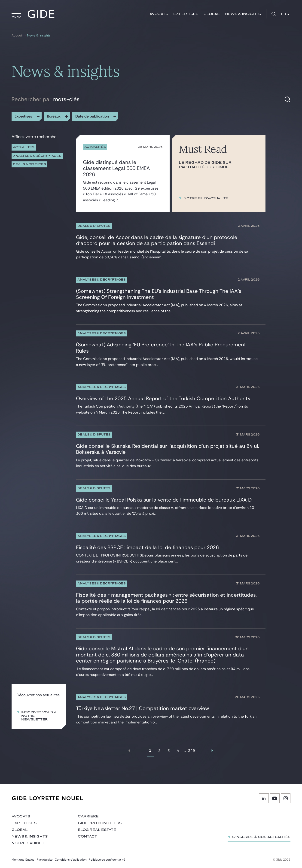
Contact (87, 836)
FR (285, 14)
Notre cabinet (28, 843)
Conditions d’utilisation (71, 860)
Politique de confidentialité (107, 860)
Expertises (186, 14)
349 (192, 751)
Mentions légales (23, 860)
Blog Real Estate (97, 830)
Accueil (17, 35)
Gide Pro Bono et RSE (101, 823)
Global (212, 14)
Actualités (24, 147)
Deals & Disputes (29, 165)
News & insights (243, 14)
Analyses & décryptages (37, 156)
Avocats (159, 14)
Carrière (88, 816)
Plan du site (45, 860)
